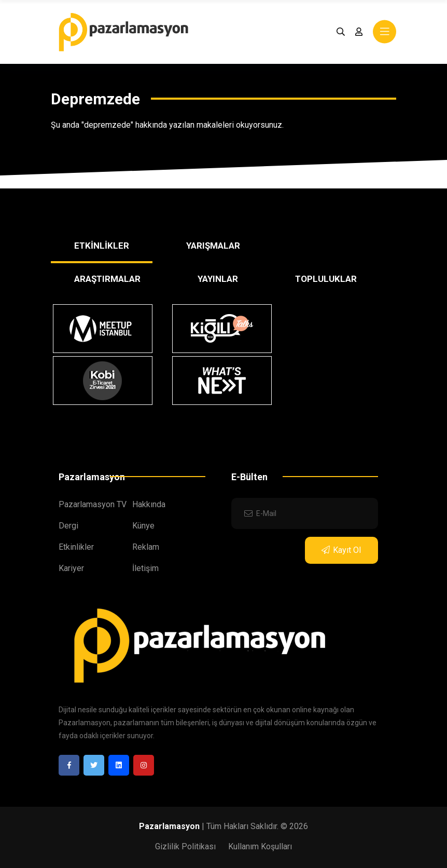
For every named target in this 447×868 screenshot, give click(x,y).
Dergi (68, 526)
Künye (143, 526)
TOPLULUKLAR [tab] (326, 279)
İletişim (145, 568)
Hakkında (149, 504)
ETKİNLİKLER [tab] (102, 246)
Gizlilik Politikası (185, 846)
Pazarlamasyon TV (93, 504)
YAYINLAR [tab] (218, 279)
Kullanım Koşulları (260, 846)
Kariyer (71, 568)
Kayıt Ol (341, 550)
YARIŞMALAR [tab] (213, 246)
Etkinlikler (76, 547)
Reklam (146, 547)
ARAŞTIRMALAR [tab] (107, 279)
